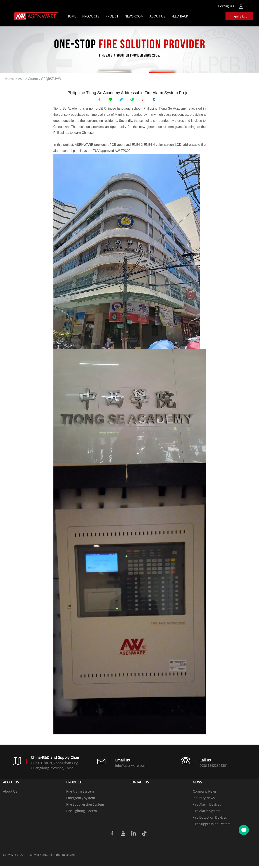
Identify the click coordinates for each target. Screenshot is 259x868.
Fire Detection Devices (210, 819)
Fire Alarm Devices (207, 806)
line (111, 100)
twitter (122, 100)
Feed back (180, 16)
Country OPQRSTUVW (44, 79)
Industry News (204, 800)
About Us (157, 16)
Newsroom (134, 16)
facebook (100, 100)
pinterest (144, 100)
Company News (205, 793)
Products (91, 16)
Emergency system (81, 800)
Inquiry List (239, 16)
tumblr (155, 100)
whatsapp (133, 100)
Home (71, 16)
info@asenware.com (131, 767)
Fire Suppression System (85, 806)
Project (112, 16)
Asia (21, 79)
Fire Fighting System (82, 813)
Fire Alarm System (80, 793)
